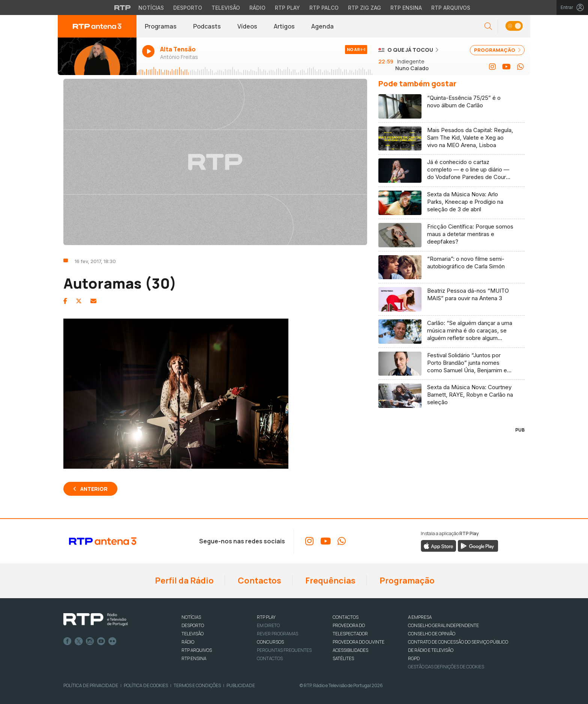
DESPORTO (193, 625)
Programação (406, 581)
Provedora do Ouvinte (358, 642)
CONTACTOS (346, 617)
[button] (488, 26)
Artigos (284, 26)
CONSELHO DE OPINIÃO (432, 634)
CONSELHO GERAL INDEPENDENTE (443, 625)
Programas (161, 26)
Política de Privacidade (91, 685)
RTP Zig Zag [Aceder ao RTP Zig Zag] (364, 8)
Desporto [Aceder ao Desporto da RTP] (188, 8)
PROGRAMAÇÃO (497, 50)
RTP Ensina (194, 658)
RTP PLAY (266, 617)
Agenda (322, 26)
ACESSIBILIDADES (350, 650)
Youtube (101, 641)
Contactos (259, 581)
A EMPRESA (420, 617)
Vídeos (247, 26)
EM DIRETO (268, 625)
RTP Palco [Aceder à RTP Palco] (324, 8)
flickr (112, 641)
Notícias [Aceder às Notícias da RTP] (151, 8)
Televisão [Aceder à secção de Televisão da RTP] (226, 8)
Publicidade (241, 685)
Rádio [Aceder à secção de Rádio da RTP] (257, 8)
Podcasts (207, 26)
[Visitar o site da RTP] (123, 8)
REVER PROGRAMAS (277, 634)
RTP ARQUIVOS (197, 650)
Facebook (67, 641)
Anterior (94, 489)
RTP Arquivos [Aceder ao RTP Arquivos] (451, 8)
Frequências (330, 581)
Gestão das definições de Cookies (446, 667)
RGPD (414, 658)
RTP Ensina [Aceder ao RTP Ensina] (406, 8)
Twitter (79, 641)
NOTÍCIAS (191, 617)
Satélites (343, 658)
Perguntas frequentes (284, 650)
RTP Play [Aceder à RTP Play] (287, 8)
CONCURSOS (270, 642)
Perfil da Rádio (184, 581)
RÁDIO (188, 642)
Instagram (90, 641)
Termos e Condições (197, 685)
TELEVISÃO (193, 634)
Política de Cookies (146, 685)
